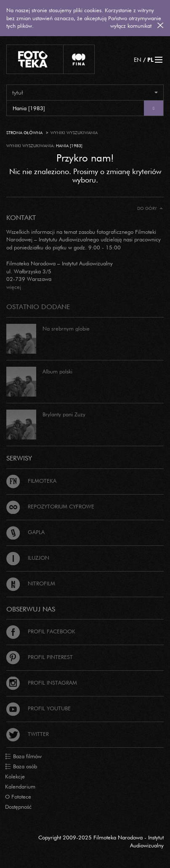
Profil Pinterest (40, 657)
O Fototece (18, 797)
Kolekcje (15, 776)
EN (138, 60)
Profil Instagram (42, 683)
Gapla (25, 532)
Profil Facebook (41, 631)
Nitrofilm (31, 583)
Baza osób (21, 767)
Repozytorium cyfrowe (50, 506)
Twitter (28, 734)
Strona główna (24, 133)
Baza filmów (23, 757)
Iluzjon (28, 558)
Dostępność (18, 807)
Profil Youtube (39, 708)
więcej (14, 287)
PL (150, 60)
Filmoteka (31, 481)
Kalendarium (20, 786)
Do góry (150, 208)
